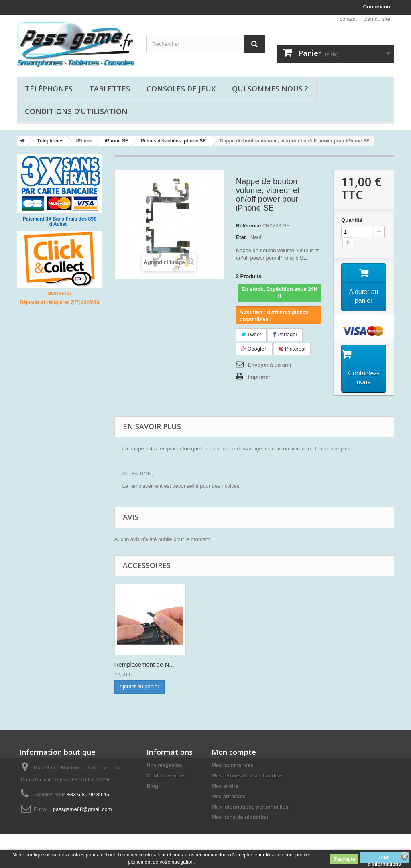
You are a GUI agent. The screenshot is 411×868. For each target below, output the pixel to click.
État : (243, 237)
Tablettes (110, 89)
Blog (152, 786)
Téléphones (49, 89)
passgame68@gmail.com (82, 809)
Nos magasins (164, 765)
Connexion (377, 7)
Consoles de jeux (181, 89)
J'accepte (344, 859)
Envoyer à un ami (270, 365)
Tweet (251, 334)
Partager (285, 334)
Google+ (254, 349)
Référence (249, 226)
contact (348, 19)
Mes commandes (233, 765)
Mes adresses (229, 796)
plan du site (377, 19)
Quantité (352, 220)
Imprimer (259, 377)
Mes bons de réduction (240, 817)
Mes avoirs (225, 786)
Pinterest (292, 349)
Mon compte (234, 752)
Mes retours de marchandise (247, 776)
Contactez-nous (166, 776)
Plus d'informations (384, 859)
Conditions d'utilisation (76, 111)
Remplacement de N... (144, 664)
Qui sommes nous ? (270, 89)
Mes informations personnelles (250, 807)
